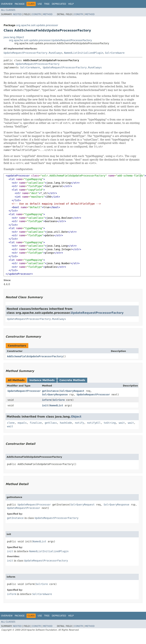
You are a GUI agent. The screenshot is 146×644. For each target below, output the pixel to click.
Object (76, 417)
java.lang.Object (14, 37)
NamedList (56, 405)
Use (40, 4)
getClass (51, 423)
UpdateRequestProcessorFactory (37, 64)
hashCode (66, 423)
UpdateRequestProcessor (24, 391)
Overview (7, 4)
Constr (36, 14)
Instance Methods (42, 380)
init (45, 405)
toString (110, 423)
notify (79, 423)
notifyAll (94, 423)
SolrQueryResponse (55, 394)
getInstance (50, 391)
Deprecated (59, 4)
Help (71, 4)
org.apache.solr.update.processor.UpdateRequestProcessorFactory (50, 40)
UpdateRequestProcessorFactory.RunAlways (33, 53)
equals (22, 423)
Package (20, 4)
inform (46, 400)
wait (122, 423)
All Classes (8, 10)
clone (11, 423)
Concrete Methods (72, 380)
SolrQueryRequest (72, 391)
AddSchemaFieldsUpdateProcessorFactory (35, 356)
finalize (36, 423)
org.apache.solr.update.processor (37, 25)
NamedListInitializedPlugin (84, 53)
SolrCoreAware (115, 53)
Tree (47, 4)
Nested (17, 14)
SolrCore (58, 400)
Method (48, 14)
